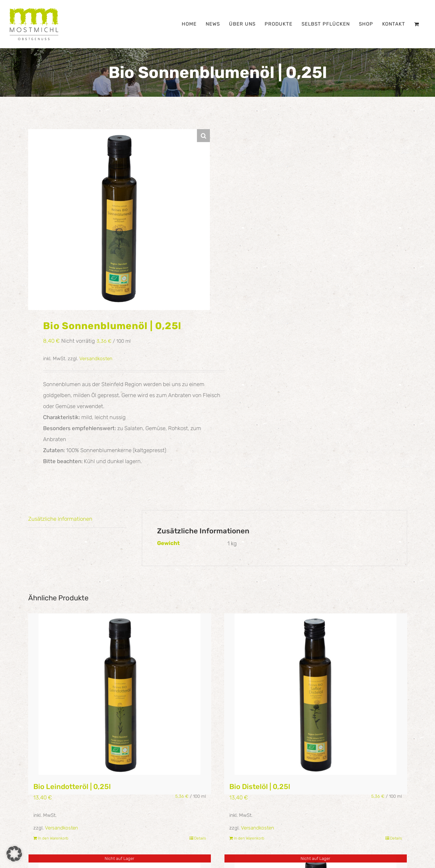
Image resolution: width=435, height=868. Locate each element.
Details (200, 838)
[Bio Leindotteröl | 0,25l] (120, 694)
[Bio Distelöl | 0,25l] (316, 694)
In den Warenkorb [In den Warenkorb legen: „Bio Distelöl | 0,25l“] (249, 838)
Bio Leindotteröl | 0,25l (72, 787)
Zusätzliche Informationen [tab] (60, 519)
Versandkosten (96, 359)
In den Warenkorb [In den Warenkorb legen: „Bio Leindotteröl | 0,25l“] (53, 838)
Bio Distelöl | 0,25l (260, 787)
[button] (203, 136)
